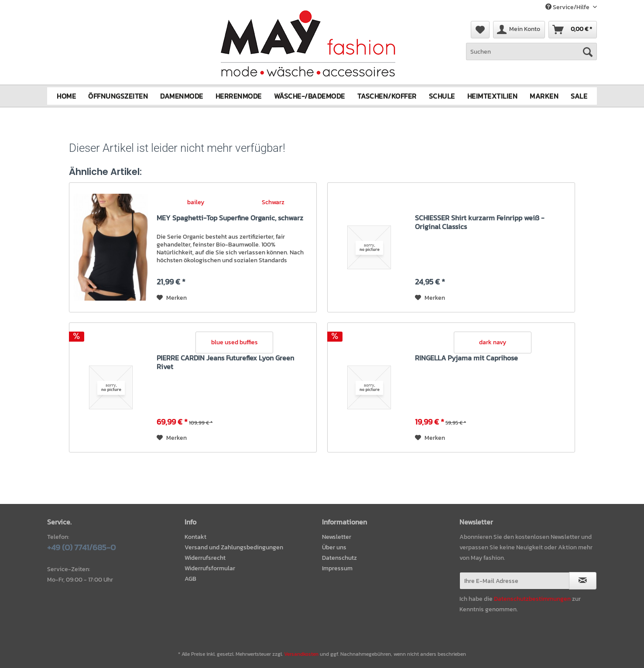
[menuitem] (531, 56)
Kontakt (195, 537)
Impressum (337, 568)
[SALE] (579, 96)
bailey (196, 202)
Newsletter (337, 537)
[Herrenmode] (239, 96)
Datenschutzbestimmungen (532, 599)
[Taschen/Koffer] (387, 96)
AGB (190, 579)
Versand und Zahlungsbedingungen (234, 547)
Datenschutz (339, 558)
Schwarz (273, 202)
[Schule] (442, 96)
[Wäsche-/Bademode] (310, 96)
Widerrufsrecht (205, 558)
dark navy (493, 342)
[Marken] (544, 96)
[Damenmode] (182, 96)
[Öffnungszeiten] (118, 96)
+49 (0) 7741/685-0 (81, 547)
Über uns (334, 547)
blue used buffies (235, 342)
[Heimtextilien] (493, 96)
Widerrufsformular (210, 568)
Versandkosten (301, 654)
